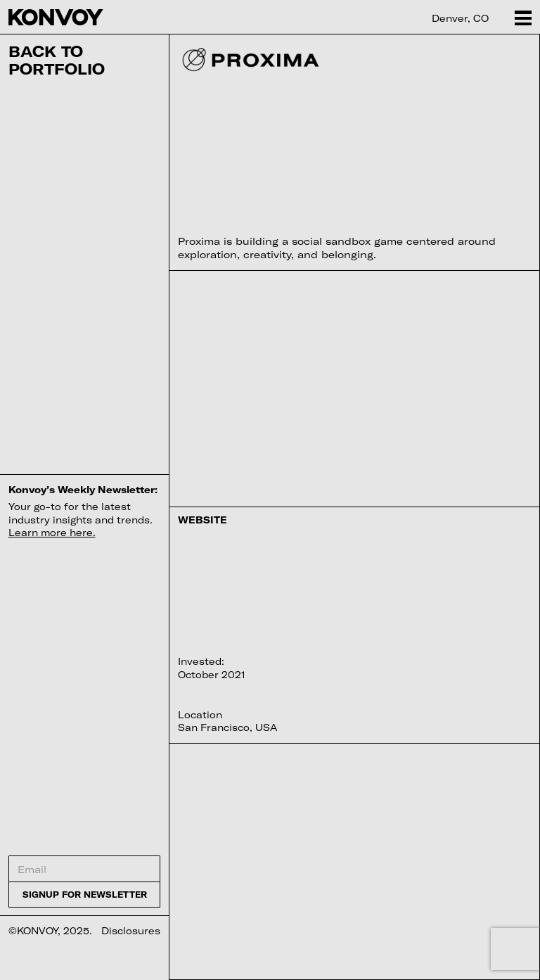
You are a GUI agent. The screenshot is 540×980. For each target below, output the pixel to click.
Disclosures (131, 931)
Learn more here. (52, 533)
